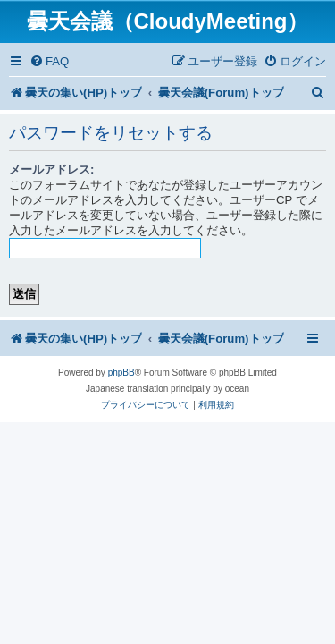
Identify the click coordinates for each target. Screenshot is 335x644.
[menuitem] (49, 61)
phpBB (121, 373)
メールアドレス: (51, 169)
